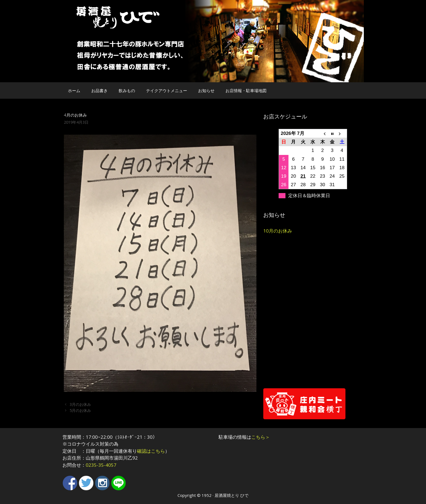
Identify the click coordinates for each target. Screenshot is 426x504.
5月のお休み (80, 410)
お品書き (99, 90)
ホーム (74, 90)
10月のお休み (278, 231)
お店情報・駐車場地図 (246, 90)
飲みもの (127, 90)
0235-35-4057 (101, 465)
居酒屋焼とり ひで (231, 495)
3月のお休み (80, 404)
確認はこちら (151, 451)
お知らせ (206, 90)
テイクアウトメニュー (167, 90)
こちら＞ (261, 437)
